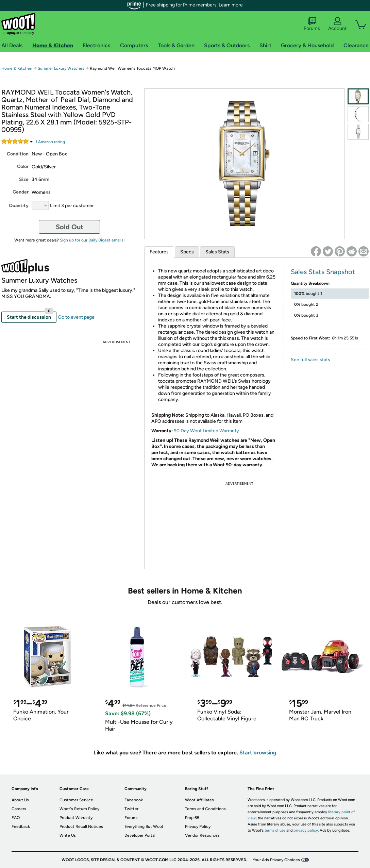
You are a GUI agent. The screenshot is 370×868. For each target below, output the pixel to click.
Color (23, 166)
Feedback (21, 827)
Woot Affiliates (199, 800)
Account (337, 24)
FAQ (16, 818)
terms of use (275, 830)
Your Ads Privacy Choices (276, 860)
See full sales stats (310, 360)
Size (24, 179)
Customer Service (76, 800)
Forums (312, 24)
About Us (20, 800)
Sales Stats (217, 252)
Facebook (134, 800)
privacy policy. (306, 830)
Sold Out (70, 227)
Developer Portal (140, 835)
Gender (21, 192)
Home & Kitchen (17, 68)
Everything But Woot (144, 827)
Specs (187, 252)
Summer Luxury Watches (61, 68)
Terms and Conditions (205, 809)
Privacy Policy (198, 827)
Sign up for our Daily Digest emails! (92, 240)
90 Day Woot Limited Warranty (206, 431)
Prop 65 (192, 818)
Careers (19, 809)
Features (159, 252)
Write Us (68, 835)
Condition (18, 154)
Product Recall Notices (81, 827)
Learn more (231, 5)
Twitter (131, 809)
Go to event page (76, 317)
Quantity (19, 206)
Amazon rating (50, 142)
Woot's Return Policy (79, 809)
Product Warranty (76, 818)
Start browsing (258, 753)
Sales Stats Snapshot (323, 272)
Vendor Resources (202, 835)
